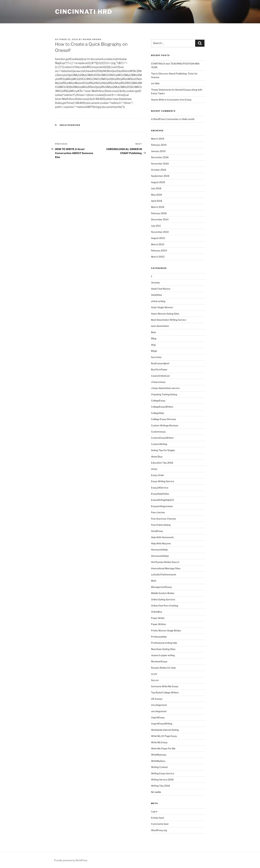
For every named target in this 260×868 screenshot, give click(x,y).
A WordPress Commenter (165, 119)
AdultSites (157, 295)
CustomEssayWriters (162, 438)
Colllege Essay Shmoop (163, 419)
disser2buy (157, 457)
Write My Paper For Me (163, 748)
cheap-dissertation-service (165, 388)
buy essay (156, 357)
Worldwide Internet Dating (165, 730)
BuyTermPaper (159, 369)
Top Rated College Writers (165, 692)
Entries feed (157, 818)
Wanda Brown (92, 39)
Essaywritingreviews (162, 506)
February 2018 (159, 213)
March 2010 (158, 244)
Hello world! (188, 119)
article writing (158, 301)
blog (153, 345)
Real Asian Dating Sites (163, 649)
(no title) (155, 83)
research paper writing (163, 655)
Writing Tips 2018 (160, 786)
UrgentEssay (158, 717)
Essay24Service (160, 488)
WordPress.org (159, 830)
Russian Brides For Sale (163, 668)
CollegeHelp (157, 413)
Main (154, 581)
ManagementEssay (161, 587)
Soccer (155, 680)
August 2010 (158, 238)
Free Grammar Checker (164, 519)
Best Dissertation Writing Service (169, 320)
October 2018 (159, 170)
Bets (154, 332)
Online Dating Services (163, 599)
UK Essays (157, 699)
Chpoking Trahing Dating (164, 394)
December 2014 (160, 219)
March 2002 (158, 257)
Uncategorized (70, 125)
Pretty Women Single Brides (166, 630)
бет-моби (156, 792)
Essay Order (158, 475)
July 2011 (156, 226)
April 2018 (157, 201)
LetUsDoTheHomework (164, 574)
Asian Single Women (162, 307)
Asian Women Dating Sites (165, 314)
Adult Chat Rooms (161, 289)
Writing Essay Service (163, 773)
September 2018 (160, 176)
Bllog (154, 338)
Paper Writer (158, 618)
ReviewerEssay (159, 661)
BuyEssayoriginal (160, 363)
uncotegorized (159, 711)
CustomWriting (159, 444)
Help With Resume (161, 543)
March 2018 (158, 207)
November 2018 (160, 164)
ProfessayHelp (159, 637)
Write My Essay (159, 742)
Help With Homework (162, 537)
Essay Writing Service (163, 481)
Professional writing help (164, 643)
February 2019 (159, 145)
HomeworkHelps (160, 556)
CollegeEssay (158, 401)
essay (154, 469)
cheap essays (158, 382)
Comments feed (160, 824)
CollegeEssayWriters (162, 407)
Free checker (158, 512)
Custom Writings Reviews (165, 425)
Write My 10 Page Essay (164, 736)
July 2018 (156, 188)
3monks (155, 283)
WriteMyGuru (158, 761)
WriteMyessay (159, 755)
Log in (154, 811)
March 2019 (158, 139)
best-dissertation (160, 326)
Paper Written (159, 624)
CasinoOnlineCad (160, 376)
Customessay (158, 432)
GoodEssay (157, 531)
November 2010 (160, 232)
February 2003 (159, 250)
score (154, 674)
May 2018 (156, 195)
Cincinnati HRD (84, 12)
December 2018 (160, 157)
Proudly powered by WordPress (71, 860)
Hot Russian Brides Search (165, 562)
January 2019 (158, 151)
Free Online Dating (161, 525)
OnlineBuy (157, 612)
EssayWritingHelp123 (162, 500)
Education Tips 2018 (162, 463)
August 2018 (158, 182)
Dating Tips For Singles (163, 450)
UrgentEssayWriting (162, 724)
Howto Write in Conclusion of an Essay (171, 100)
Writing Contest (159, 767)
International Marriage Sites (166, 568)
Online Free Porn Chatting (165, 606)
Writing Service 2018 (162, 780)
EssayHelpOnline (160, 494)
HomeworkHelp (159, 550)
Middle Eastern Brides (163, 593)
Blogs (154, 351)
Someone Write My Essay (165, 686)
